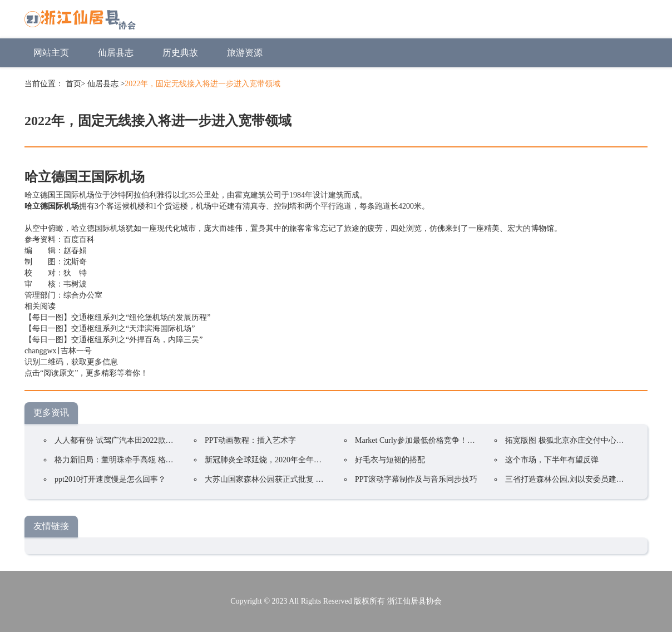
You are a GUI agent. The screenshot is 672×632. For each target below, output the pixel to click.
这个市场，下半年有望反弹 (552, 460)
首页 (73, 84)
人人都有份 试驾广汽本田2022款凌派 (118, 440)
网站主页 (51, 53)
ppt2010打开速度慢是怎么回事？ (110, 479)
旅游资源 (245, 53)
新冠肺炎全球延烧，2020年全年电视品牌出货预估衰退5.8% (306, 460)
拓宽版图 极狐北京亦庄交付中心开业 (569, 440)
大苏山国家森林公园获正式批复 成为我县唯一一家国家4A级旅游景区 (323, 479)
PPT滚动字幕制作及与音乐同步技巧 (416, 479)
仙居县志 (116, 53)
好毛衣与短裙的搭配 (390, 460)
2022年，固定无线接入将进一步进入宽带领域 (202, 84)
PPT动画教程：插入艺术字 (250, 440)
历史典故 (180, 53)
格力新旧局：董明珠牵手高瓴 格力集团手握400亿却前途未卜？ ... (167, 460)
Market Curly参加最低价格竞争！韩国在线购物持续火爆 (450, 440)
